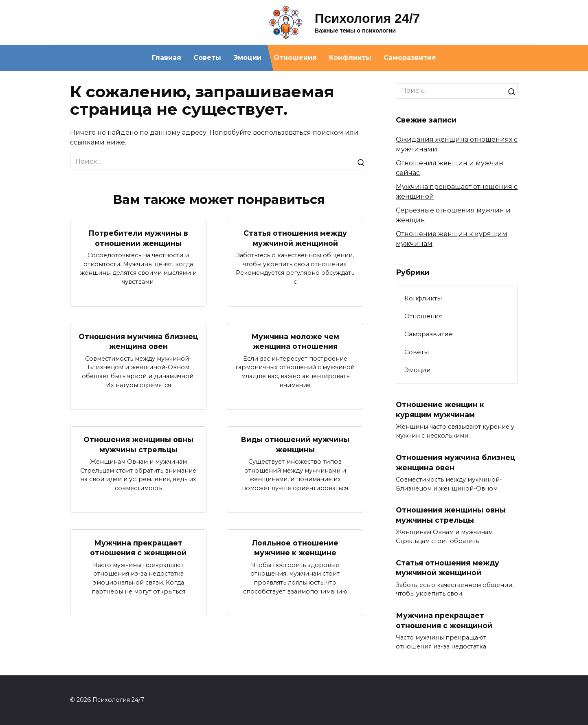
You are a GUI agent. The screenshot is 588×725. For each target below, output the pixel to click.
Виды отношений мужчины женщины (295, 445)
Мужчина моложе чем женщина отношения (295, 341)
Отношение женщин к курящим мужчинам (440, 410)
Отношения (295, 58)
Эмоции (247, 58)
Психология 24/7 (367, 18)
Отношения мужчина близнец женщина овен (138, 341)
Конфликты (350, 58)
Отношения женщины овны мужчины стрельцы (138, 445)
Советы (207, 58)
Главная (167, 58)
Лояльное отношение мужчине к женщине (295, 548)
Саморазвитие (410, 58)
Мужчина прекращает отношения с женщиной (138, 548)
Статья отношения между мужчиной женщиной (295, 238)
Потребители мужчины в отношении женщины (138, 238)
